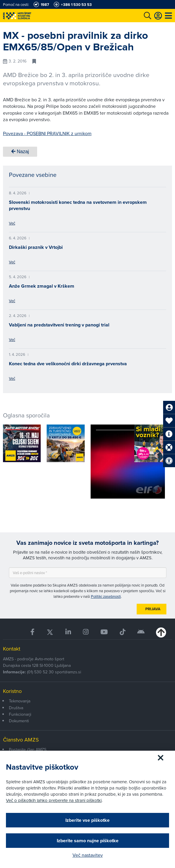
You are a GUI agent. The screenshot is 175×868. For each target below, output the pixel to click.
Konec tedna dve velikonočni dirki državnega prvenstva (68, 364)
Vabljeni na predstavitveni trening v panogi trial (59, 325)
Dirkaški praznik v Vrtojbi (36, 247)
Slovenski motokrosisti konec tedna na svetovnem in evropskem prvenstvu (78, 205)
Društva (16, 708)
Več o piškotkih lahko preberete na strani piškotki (54, 800)
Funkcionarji (20, 714)
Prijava (153, 609)
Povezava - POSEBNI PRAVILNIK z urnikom (47, 133)
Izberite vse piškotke (87, 820)
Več (12, 223)
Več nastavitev (88, 855)
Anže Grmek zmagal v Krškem (42, 286)
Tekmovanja (20, 701)
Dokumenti (19, 721)
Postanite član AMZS (28, 750)
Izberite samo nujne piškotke (88, 841)
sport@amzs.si (68, 672)
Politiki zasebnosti (106, 596)
